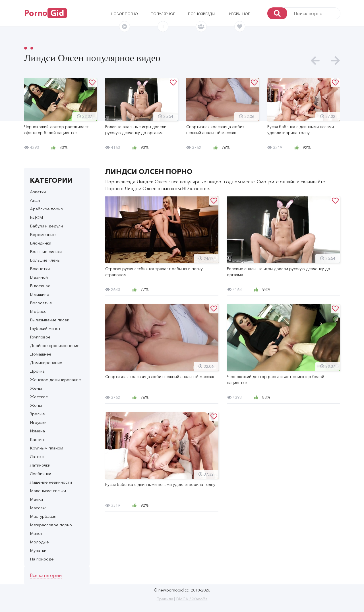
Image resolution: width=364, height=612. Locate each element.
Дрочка (37, 371)
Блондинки (41, 243)
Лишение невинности (51, 482)
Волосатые (41, 303)
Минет (36, 533)
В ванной (39, 277)
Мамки (36, 499)
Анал (35, 200)
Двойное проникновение (55, 345)
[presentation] (315, 61)
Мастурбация (43, 516)
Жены (36, 388)
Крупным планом (46, 448)
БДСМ (36, 217)
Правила (165, 599)
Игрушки (38, 422)
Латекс (37, 456)
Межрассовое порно (51, 525)
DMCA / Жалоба (192, 599)
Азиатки (38, 192)
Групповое (40, 337)
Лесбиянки (41, 474)
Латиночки (40, 465)
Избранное (240, 14)
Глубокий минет (45, 328)
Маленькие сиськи (48, 491)
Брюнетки (40, 269)
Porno (45, 13)
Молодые (39, 542)
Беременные (43, 234)
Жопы (36, 405)
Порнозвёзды (201, 14)
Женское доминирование (55, 380)
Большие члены (45, 260)
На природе (42, 559)
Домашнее (41, 354)
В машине (40, 294)
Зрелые (37, 414)
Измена (37, 431)
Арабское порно (46, 209)
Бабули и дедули (46, 226)
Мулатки (38, 550)
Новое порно (124, 14)
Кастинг (38, 439)
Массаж (38, 508)
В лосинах (40, 286)
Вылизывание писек (49, 320)
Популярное (163, 14)
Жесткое (39, 397)
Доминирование (46, 363)
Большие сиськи (46, 251)
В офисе (38, 311)
